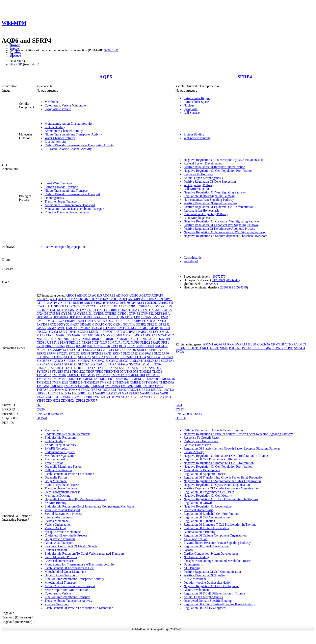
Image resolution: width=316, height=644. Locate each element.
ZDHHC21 (53, 401)
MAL (165, 332)
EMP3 (50, 321)
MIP (119, 335)
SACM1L (161, 346)
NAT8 (40, 339)
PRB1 (165, 343)
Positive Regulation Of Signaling (205, 575)
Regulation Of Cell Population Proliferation (212, 459)
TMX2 (159, 386)
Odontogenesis (54, 198)
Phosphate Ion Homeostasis (201, 210)
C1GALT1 (137, 303)
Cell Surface (192, 113)
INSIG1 (165, 328)
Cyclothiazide (193, 258)
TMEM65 (70, 386)
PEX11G (75, 343)
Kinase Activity (194, 452)
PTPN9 (70, 346)
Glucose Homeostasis (197, 445)
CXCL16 (155, 310)
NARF (214, 348)
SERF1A (143, 350)
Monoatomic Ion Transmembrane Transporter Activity (80, 564)
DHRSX (113, 317)
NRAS (224, 348)
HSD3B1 (96, 328)
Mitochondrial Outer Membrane (65, 572)
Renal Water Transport (59, 183)
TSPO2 (122, 390)
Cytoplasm (191, 109)
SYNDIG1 (156, 368)
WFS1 (120, 397)
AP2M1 (208, 344)
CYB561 (55, 314)
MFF (91, 335)
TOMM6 (74, 390)
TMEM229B (60, 382)
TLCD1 (157, 372)
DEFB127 (75, 317)
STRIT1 (79, 368)
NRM (86, 339)
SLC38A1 (70, 361)
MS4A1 (139, 335)
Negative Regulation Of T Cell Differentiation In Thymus (221, 499)
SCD (66, 350)
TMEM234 (76, 382)
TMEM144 (74, 379)
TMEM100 (44, 375)
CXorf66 (42, 314)
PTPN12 (278, 348)
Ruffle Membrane (195, 579)
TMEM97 (127, 386)
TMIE (138, 386)
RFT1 (114, 346)
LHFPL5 (119, 332)
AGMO (134, 295)
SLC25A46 (161, 353)
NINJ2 (68, 339)
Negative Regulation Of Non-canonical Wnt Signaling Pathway (225, 232)
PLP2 (126, 343)
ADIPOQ (122, 295)
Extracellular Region (197, 98)
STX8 (144, 368)
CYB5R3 (111, 314)
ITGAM (53, 332)
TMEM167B (122, 379)
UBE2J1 (133, 390)
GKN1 (118, 324)
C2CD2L (151, 303)
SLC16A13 (146, 353)
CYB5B (99, 314)
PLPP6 (135, 343)
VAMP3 (123, 393)
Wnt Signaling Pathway (199, 185)
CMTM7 (80, 310)
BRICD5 (89, 303)
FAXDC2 (107, 321)
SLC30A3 (57, 357)
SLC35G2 (56, 361)
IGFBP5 (154, 328)
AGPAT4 (157, 295)
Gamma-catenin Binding (200, 532)
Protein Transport (56, 550)
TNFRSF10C (45, 390)
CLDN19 (156, 306)
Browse (15, 45)
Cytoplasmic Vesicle (58, 109)
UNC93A (65, 393)
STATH (69, 368)
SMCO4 (135, 364)
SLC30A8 (71, 357)
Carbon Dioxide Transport (61, 187)
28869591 (227, 287)
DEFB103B (44, 317)
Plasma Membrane (57, 521)
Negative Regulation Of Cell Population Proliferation (218, 171)
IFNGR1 (142, 328)
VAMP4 (134, 393)
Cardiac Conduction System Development (211, 554)
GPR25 (41, 328)
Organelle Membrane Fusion (63, 467)
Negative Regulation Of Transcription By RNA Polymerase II (223, 160)
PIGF (95, 343)
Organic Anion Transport (61, 575)
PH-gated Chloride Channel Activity (68, 149)
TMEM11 (73, 375)
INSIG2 (42, 332)
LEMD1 (94, 332)
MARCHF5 (80, 335)
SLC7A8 (96, 364)
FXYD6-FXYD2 (59, 324)
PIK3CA (257, 348)
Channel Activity (56, 142)
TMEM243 (122, 382)
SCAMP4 (43, 350)
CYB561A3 (69, 314)
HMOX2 (84, 328)
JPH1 (73, 332)
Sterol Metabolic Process (61, 557)
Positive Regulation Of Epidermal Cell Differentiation (219, 207)
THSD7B (132, 372)
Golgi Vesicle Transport (60, 539)
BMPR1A (241, 344)
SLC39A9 (126, 361)
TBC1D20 (79, 372)
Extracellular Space (196, 102)
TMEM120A (119, 375)
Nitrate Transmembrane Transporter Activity (73, 134)
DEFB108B (60, 317)
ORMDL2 (111, 339)
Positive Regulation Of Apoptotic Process (210, 203)
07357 (180, 409)
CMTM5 (68, 310)
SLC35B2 (126, 357)
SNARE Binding (55, 503)
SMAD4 (299, 348)
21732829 (218, 280)
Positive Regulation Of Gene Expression (210, 181)
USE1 (90, 393)
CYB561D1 (85, 314)
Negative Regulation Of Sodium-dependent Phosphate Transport (225, 236)
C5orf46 (42, 306)
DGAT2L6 (100, 317)
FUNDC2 (149, 321)
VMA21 (80, 397)
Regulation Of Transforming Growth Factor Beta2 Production (223, 477)
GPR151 (152, 324)
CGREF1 (144, 306)
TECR (90, 372)
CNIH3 (102, 310)
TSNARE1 (109, 390)
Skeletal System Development (203, 163)
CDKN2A (264, 344)
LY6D (157, 332)
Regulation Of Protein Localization (206, 528)
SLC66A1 (57, 364)
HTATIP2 (109, 328)
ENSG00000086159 (50, 414)
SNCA (180, 352)
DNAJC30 (127, 317)
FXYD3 (161, 321)
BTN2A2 (109, 303)
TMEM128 (153, 375)
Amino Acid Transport (59, 543)
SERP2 (41, 353)
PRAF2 (156, 343)
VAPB (164, 393)
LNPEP (131, 332)
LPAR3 (141, 332)
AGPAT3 (145, 295)
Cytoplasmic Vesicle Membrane (65, 105)
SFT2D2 (74, 353)
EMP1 (41, 321)
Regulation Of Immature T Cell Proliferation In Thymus (220, 525)
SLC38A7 (84, 361)
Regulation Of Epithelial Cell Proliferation (211, 514)
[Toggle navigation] (3, 36)
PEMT (64, 343)
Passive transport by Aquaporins (65, 247)
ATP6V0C (57, 303)
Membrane (51, 102)
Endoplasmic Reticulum (60, 438)
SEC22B (103, 350)
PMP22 (145, 343)
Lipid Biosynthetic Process (62, 485)
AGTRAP (43, 299)
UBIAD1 (157, 390)
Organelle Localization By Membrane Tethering (76, 499)
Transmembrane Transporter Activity (68, 601)
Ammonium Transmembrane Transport (70, 205)
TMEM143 (59, 379)
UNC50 (53, 393)
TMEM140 (44, 379)
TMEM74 (98, 386)
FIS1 (128, 321)
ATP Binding (192, 568)
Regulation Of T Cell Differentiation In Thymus (215, 593)
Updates (15, 56)
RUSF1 (149, 346)
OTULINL (140, 339)
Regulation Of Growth (198, 503)
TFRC (99, 372)
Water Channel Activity (60, 138)
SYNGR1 (43, 372)
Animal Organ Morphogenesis (203, 178)
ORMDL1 (97, 339)
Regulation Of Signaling (199, 521)
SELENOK (129, 350)
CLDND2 (43, 310)
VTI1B (111, 397)
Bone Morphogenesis (197, 218)
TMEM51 (43, 386)
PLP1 (118, 343)
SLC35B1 (112, 357)
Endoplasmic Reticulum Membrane (68, 434)
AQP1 (123, 299)
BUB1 (252, 344)
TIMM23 (145, 372)
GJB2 (109, 324)
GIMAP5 (98, 324)
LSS (149, 332)
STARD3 (57, 368)
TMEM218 (167, 379)
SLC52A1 (168, 361)
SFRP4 (245, 77)
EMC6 (156, 317)
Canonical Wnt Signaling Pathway (206, 214)
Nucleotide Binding (196, 557)
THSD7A (120, 372)
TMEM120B (137, 375)
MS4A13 (151, 335)
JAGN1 (64, 332)
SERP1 (166, 350)
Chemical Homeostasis (59, 561)
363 (39, 405)
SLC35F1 (167, 357)
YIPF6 (41, 401)
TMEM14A (90, 379)
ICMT (121, 328)
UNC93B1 (79, 393)
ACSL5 (97, 295)
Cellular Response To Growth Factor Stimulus (213, 430)
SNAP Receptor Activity (60, 445)
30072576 (219, 277)
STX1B (101, 368)
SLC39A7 (112, 361)
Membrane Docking (57, 496)
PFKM (246, 348)
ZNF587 (91, 401)
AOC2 (93, 299)
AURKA (228, 344)
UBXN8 (42, 393)
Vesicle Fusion (54, 463)
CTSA (133, 310)
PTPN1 (60, 346)
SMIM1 (146, 364)
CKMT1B (277, 344)
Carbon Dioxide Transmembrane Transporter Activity (79, 145)
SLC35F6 (43, 361)
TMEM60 (57, 386)
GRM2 (51, 328)
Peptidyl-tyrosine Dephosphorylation (207, 582)
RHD (122, 346)
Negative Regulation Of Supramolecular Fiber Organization (222, 481)
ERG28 (59, 321)
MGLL (111, 335)
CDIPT (132, 306)
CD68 (114, 306)
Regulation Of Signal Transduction (206, 546)
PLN (111, 343)
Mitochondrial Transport (60, 582)
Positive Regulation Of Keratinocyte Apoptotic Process (219, 229)
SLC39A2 (98, 361)
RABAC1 (93, 346)
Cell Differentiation (196, 189)
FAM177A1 (93, 321)
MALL (51, 335)
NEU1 (49, 339)
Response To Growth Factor (202, 438)
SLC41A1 (140, 361)
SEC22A (91, 350)
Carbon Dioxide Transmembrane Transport (72, 194)
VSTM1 (100, 397)
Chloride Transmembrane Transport (68, 212)
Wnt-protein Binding (197, 138)
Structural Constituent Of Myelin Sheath (71, 546)
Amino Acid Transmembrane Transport (70, 586)
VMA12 (68, 397)
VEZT (41, 397)
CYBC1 (123, 314)
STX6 (127, 368)
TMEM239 (92, 382)
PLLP (103, 343)
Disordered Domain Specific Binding (208, 601)
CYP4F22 (147, 314)
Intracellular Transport (59, 517)
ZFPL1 (81, 401)
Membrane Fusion (56, 459)
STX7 (136, 368)
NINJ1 (59, 339)
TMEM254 (137, 382)
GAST (75, 324)
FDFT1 (119, 321)
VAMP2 (111, 393)
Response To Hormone (198, 174)
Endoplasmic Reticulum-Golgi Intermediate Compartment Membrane (89, 506)
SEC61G (115, 350)
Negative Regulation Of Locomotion (207, 506)
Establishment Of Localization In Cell (69, 568)
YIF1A (139, 397)
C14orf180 (123, 303)
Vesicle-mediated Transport (62, 510)
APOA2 (103, 299)
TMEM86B (112, 386)
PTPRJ (289, 348)
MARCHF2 (63, 335)
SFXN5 (117, 353)
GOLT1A (129, 324)
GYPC (61, 328)
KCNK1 (83, 332)
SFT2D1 (62, 353)
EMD (164, 317)
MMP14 (128, 335)
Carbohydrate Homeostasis (201, 441)
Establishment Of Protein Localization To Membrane (79, 608)
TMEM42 (152, 382)
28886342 (232, 280)
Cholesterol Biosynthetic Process (66, 535)
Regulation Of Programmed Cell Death (209, 492)
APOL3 (113, 299)
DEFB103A (162, 314)
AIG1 (54, 299)
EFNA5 (146, 317)
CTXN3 (143, 310)
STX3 (110, 368)
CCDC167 (72, 306)
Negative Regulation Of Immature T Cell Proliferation (219, 463)
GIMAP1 (86, 324)
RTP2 (140, 346)
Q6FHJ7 (181, 418)
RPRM (131, 346)
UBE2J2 (144, 390)
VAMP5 (145, 393)
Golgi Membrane (56, 481)
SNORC (157, 364)
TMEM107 (59, 375)
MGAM (101, 335)
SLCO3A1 (110, 364)
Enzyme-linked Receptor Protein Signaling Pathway (217, 543)
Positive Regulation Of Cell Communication (212, 572)
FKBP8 (137, 321)
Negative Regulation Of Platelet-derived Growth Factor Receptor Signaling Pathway (238, 434)
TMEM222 (44, 382)
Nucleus (189, 105)
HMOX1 (72, 328)
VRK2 (90, 397)
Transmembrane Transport (62, 201)
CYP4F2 (134, 314)
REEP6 (105, 346)
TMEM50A (167, 382)
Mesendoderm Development (202, 470)
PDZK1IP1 (163, 339)
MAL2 (41, 335)
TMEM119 (103, 375)
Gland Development (197, 590)
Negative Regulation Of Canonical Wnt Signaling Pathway (222, 221)
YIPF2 (157, 397)
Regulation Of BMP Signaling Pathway (209, 196)
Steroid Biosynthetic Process (63, 514)
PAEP (151, 339)
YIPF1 (148, 397)
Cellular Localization (58, 470)
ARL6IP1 (134, 299)
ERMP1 (70, 321)
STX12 (90, 368)
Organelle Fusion (56, 477)
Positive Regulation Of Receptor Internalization (214, 167)
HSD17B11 (194, 348)
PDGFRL (235, 348)
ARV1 (168, 299)
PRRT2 (50, 346)
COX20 (123, 310)
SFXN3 (107, 353)
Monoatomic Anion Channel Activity (69, 124)
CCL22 (84, 306)
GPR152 (164, 324)
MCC (206, 348)
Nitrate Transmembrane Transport (66, 191)
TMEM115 (88, 375)
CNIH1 (92, 310)
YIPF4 (167, 397)
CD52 (106, 306)
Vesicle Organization (58, 525)
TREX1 (96, 390)
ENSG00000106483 (189, 414)
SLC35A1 (99, 357)
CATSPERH (56, 306)
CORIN (112, 310)
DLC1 (302, 344)
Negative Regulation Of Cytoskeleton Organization (217, 485)
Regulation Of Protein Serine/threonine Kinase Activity (219, 604)
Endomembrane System (60, 452)
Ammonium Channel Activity (64, 131)
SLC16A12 (130, 353)
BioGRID (16, 64)
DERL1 (87, 317)
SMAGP (123, 364)
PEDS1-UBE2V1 (48, 343)
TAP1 (67, 372)
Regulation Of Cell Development (205, 608)
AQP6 (106, 77)
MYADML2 (166, 335)
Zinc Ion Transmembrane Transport (67, 597)
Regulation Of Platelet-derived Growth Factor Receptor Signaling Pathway (232, 448)
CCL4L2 (95, 306)
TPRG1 (86, 390)
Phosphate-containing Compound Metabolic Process (217, 561)
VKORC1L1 (54, 397)
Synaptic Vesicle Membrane (63, 532)
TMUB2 (148, 386)
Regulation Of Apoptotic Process (205, 474)
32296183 (111, 50)
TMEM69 (84, 386)
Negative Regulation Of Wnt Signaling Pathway (215, 192)
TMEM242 (107, 382)
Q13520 (42, 418)
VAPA (155, 393)
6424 (179, 405)
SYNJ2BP (56, 372)
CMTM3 (56, 310)
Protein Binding (55, 127)
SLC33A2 (85, 357)
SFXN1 (85, 353)
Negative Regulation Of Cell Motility (208, 496)
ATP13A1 (43, 303)
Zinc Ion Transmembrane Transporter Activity (74, 579)
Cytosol (189, 550)
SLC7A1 (84, 364)
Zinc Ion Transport (57, 604)
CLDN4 (168, 306)
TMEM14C (106, 379)
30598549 (240, 287)
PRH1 (40, 346)
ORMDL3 (125, 339)
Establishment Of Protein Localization (69, 474)
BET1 (68, 303)
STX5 (119, 368)
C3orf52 (163, 303)
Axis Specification (196, 539)
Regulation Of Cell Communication (207, 517)
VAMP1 (100, 393)
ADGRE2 (109, 295)
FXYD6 (42, 324)
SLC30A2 (43, 357)
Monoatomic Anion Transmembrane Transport (74, 209)
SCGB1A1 (77, 350)
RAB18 (81, 346)
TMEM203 (152, 379)
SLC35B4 (140, 357)
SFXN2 (96, 353)
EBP (137, 317)
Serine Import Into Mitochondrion (67, 590)
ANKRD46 (81, 299)
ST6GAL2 (43, 368)
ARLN (159, 299)
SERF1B (155, 350)
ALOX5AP (65, 299)
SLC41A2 (154, 361)
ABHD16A (84, 295)
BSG (99, 303)
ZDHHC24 (68, 401)
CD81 (123, 306)
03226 (41, 409)
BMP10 (78, 303)
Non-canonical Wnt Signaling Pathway (209, 200)
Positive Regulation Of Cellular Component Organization (221, 488)
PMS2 (267, 348)
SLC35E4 (153, 357)
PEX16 (86, 343)
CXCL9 (167, 310)
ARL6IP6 (147, 299)
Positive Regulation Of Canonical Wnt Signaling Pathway (221, 225)
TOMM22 (61, 390)
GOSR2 (141, 324)
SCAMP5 (56, 350)
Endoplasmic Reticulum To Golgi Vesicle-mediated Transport (84, 554)
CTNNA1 (291, 344)
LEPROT (107, 332)
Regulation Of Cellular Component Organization (215, 535)
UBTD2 (169, 390)
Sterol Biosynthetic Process (62, 492)
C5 (171, 303)
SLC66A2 (71, 364)
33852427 (210, 284)
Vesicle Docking (55, 528)
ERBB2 (181, 348)
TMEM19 (138, 379)
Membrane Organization (60, 456)
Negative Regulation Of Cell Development (211, 586)
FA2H (80, 321)
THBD (108, 372)
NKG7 (77, 339)
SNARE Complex (56, 448)
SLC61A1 (43, 364)
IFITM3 (130, 328)
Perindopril (191, 261)
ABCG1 (71, 295)
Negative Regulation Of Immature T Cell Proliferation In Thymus (226, 456)
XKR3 (129, 397)
